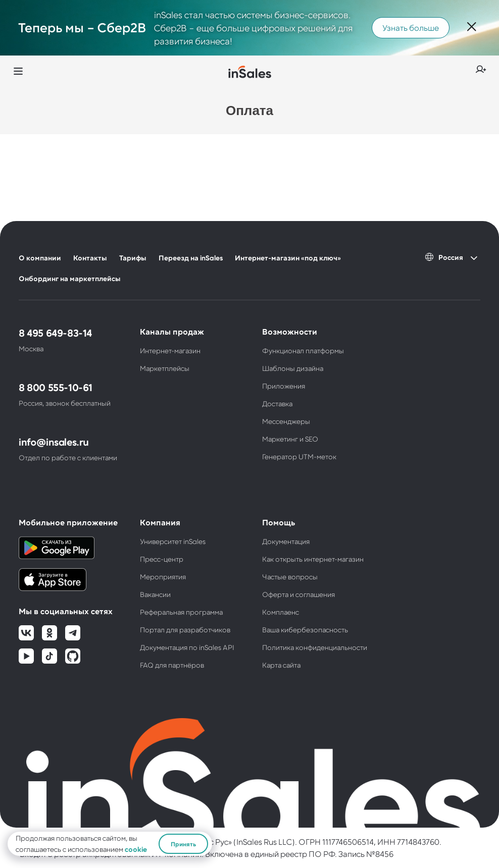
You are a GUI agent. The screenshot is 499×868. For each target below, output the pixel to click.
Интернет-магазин (170, 350)
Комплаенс (281, 612)
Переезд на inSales (191, 258)
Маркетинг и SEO (290, 439)
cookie (136, 849)
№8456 (380, 854)
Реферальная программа (181, 612)
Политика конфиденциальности (315, 647)
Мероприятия (163, 577)
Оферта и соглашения (298, 594)
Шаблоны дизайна (293, 368)
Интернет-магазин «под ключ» (288, 258)
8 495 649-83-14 (55, 333)
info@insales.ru (54, 442)
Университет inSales (173, 541)
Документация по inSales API (187, 647)
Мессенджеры (286, 421)
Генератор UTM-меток (299, 456)
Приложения (284, 386)
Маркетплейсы (165, 368)
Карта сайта (281, 665)
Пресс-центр (162, 559)
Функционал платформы (303, 350)
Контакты (90, 258)
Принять (183, 844)
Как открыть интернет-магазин (313, 559)
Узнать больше (411, 28)
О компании (40, 258)
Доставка (277, 403)
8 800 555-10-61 (56, 387)
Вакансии (155, 594)
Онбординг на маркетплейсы (70, 278)
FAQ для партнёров (172, 665)
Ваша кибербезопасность (305, 630)
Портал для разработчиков (185, 630)
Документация (286, 541)
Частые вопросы (290, 577)
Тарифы (133, 258)
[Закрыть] (472, 28)
